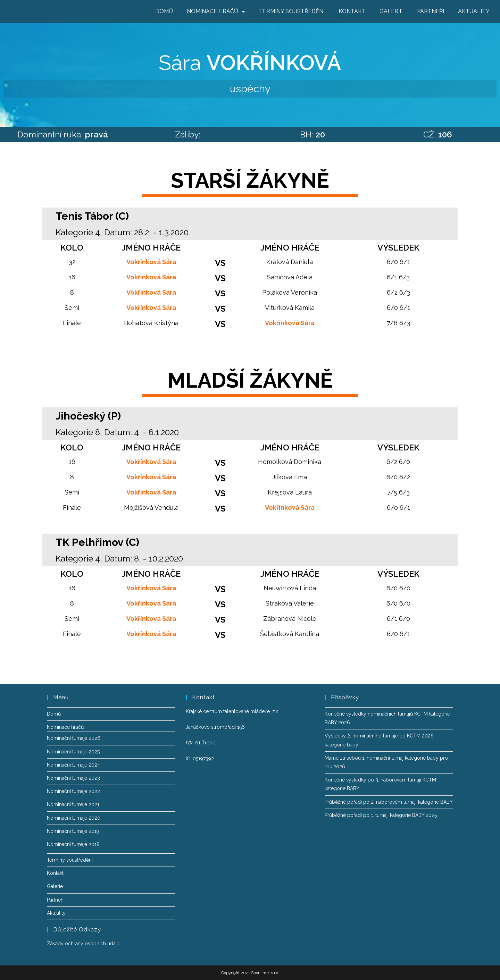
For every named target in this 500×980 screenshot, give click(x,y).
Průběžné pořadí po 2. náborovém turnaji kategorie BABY (389, 802)
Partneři (431, 11)
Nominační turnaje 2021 (73, 804)
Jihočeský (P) (88, 416)
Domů (164, 11)
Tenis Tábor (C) (92, 216)
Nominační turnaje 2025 (73, 752)
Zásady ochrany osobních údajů (83, 944)
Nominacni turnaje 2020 (74, 818)
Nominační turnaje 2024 (73, 765)
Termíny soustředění (292, 11)
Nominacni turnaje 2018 (73, 844)
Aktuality (474, 11)
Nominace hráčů (216, 11)
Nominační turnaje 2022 (73, 791)
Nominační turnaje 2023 (73, 778)
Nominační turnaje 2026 (74, 738)
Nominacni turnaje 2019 (73, 831)
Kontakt (352, 11)
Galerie (391, 11)
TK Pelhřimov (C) (97, 542)
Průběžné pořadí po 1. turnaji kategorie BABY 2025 (381, 815)
